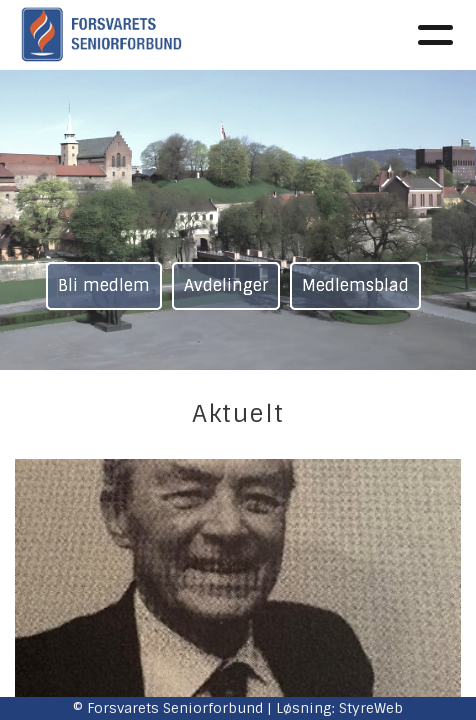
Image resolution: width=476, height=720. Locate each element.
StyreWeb (371, 708)
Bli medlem (104, 285)
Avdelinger (226, 285)
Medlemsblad (355, 285)
